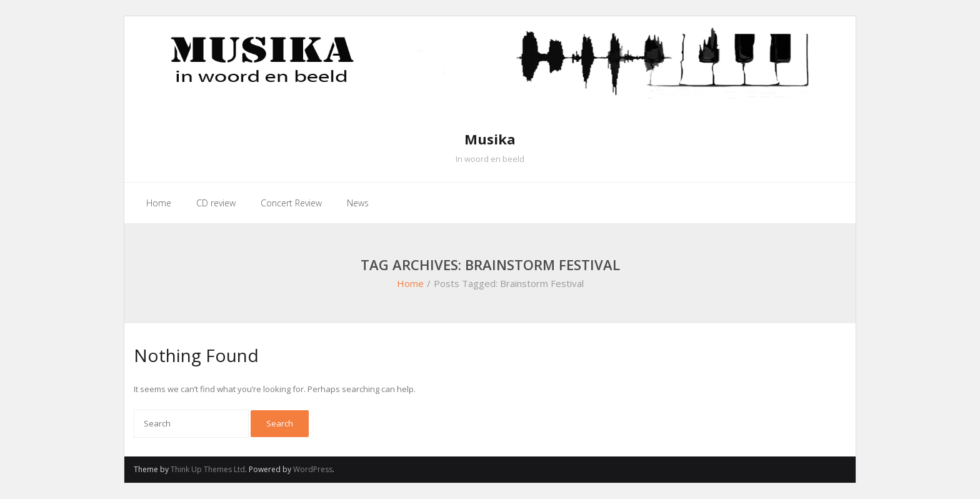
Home (410, 283)
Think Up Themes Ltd (208, 469)
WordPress (313, 469)
